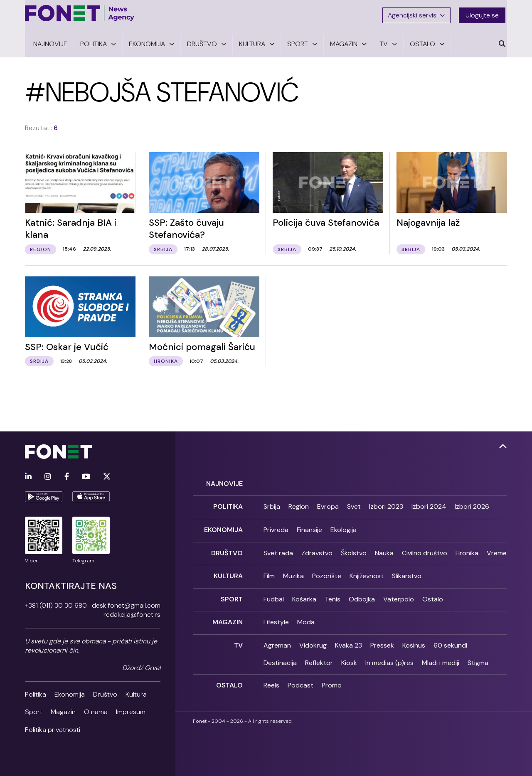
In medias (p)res (389, 657)
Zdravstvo (317, 550)
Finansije (309, 528)
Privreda (276, 528)
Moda (306, 617)
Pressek (382, 639)
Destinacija (280, 657)
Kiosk (349, 657)
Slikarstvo (407, 572)
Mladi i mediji (441, 657)
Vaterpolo (399, 595)
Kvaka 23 (349, 639)
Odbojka (362, 595)
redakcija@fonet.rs (132, 615)
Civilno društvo (425, 550)
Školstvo (354, 550)
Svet (354, 506)
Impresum (131, 712)
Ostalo (433, 595)
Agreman (277, 639)
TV (238, 639)
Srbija (272, 506)
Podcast (300, 679)
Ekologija (344, 528)
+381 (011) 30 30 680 (56, 605)
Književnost (367, 572)
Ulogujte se (484, 14)
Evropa (328, 506)
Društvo (105, 694)
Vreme (497, 550)
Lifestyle (276, 617)
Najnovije (224, 484)
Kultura (136, 694)
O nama (96, 712)
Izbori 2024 (429, 506)
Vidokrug (313, 639)
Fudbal (274, 595)
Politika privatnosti (53, 730)
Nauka (384, 550)
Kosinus (414, 639)
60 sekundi (450, 639)
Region (299, 506)
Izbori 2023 (386, 506)
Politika (36, 694)
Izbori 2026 (472, 506)
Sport (34, 712)
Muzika (293, 572)
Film (269, 572)
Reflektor (319, 657)
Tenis (332, 595)
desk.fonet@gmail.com (126, 605)
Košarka (304, 595)
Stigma (478, 657)
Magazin (63, 712)
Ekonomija (70, 694)
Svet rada (278, 550)
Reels (271, 679)
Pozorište (327, 572)
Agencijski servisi (417, 14)
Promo (332, 679)
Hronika (467, 550)
